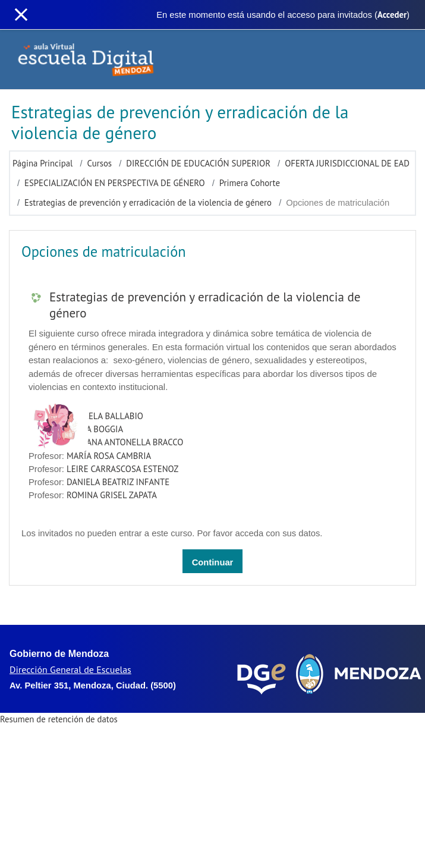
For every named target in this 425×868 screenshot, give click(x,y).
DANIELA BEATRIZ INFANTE (118, 482)
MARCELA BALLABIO (105, 416)
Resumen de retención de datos (59, 719)
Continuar (213, 562)
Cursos (100, 163)
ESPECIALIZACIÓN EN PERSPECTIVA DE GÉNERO (114, 183)
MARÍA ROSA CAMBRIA (109, 456)
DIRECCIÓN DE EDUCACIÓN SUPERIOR (198, 163)
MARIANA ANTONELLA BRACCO (125, 442)
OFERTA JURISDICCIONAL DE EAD (347, 163)
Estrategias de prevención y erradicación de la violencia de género (148, 202)
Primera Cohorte (250, 183)
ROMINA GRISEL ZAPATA (112, 495)
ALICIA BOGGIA (95, 429)
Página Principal (42, 163)
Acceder (392, 15)
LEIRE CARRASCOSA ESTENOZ (122, 469)
